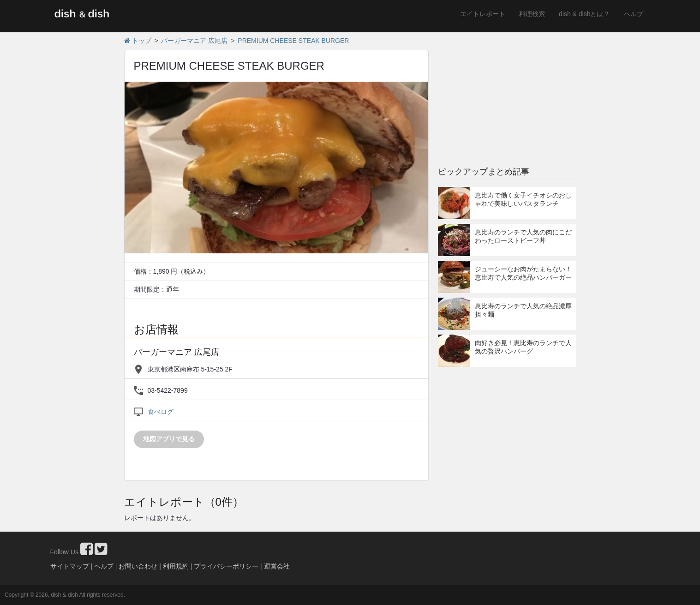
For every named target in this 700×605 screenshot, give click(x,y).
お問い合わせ (138, 566)
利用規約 (176, 566)
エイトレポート (483, 14)
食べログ (161, 412)
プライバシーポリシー (226, 566)
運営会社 (277, 566)
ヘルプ (634, 14)
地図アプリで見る (169, 439)
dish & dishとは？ (584, 14)
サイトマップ (70, 566)
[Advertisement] (507, 95)
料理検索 (532, 14)
